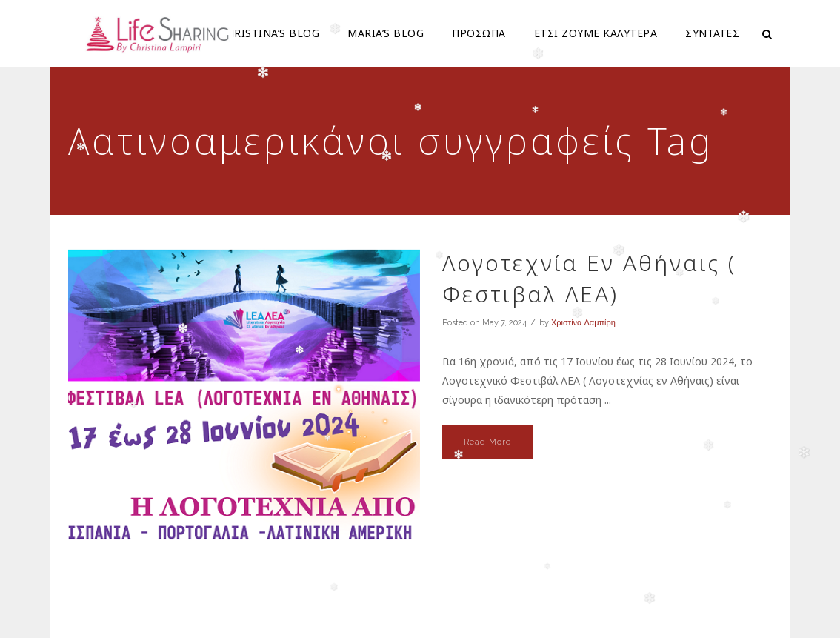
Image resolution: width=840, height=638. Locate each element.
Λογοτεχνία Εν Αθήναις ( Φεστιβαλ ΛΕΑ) (589, 278)
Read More (487, 442)
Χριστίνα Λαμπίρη (583, 323)
